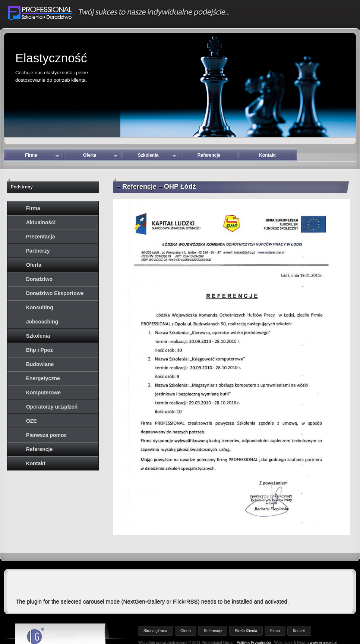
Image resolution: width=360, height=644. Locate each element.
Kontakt (267, 155)
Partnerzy (38, 251)
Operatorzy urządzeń (52, 407)
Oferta (100, 157)
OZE (31, 421)
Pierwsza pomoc (47, 435)
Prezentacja (41, 237)
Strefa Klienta (246, 631)
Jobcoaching (42, 322)
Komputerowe (43, 393)
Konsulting (40, 307)
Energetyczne (43, 378)
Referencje (209, 155)
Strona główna (155, 631)
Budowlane (40, 364)
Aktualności (41, 222)
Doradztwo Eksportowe (55, 293)
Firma (42, 157)
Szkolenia (157, 157)
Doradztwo (40, 279)
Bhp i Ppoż (40, 350)
